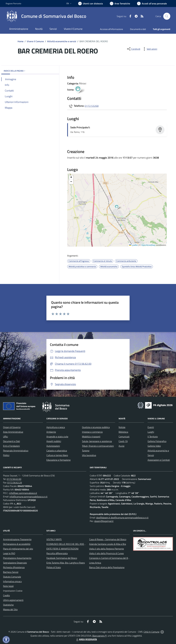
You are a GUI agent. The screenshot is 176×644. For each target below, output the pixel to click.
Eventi (151, 427)
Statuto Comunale (12, 577)
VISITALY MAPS (54, 539)
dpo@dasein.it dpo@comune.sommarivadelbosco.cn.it (122, 518)
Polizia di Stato (54, 567)
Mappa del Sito (10, 609)
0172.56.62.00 (14, 479)
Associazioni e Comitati (159, 460)
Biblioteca (123, 432)
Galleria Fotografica (157, 441)
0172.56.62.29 (15, 483)
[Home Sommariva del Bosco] (46, 16)
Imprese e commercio (92, 432)
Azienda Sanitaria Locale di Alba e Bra (108, 544)
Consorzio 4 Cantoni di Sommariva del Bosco (111, 558)
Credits (6, 595)
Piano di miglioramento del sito (18, 549)
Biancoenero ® (99, 636)
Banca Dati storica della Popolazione (107, 567)
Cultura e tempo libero (57, 455)
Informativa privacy (12, 581)
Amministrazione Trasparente (17, 539)
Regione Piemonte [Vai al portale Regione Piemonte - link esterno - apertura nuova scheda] (13, 3)
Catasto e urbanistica (57, 451)
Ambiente (51, 432)
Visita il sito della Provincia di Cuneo (106, 553)
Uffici (5, 437)
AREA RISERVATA (86, 639)
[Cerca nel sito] (167, 16)
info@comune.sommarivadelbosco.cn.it (28, 497)
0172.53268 (92, 106)
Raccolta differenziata (57, 553)
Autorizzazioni (53, 446)
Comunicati (124, 437)
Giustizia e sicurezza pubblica (96, 427)
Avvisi (121, 446)
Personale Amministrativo (16, 451)
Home (20, 41)
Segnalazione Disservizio (15, 563)
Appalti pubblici (54, 441)
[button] (118, 207)
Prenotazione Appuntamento (17, 558)
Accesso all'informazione (112, 29)
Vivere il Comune (35, 41)
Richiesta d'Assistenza (14, 567)
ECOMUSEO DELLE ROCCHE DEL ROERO (67, 544)
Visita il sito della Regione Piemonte (107, 549)
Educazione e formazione (58, 460)
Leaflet (133, 245)
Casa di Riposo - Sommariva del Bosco (108, 539)
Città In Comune (152, 632)
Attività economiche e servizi (62, 41)
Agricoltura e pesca (56, 427)
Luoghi (151, 432)
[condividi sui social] (133, 49)
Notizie (122, 427)
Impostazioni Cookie (13, 591)
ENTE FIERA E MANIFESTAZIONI (62, 549)
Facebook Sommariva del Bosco (62, 558)
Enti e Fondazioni (11, 446)
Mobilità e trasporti (91, 437)
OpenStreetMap (148, 245)
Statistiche (8, 605)
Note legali (8, 586)
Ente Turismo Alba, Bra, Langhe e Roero (66, 563)
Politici (6, 455)
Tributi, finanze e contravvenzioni (98, 446)
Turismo (86, 451)
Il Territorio (153, 437)
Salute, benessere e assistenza (97, 441)
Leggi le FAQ (9, 553)
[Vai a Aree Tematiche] (120, 4)
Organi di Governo (12, 427)
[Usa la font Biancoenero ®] (90, 4)
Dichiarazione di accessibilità (17, 544)
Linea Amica (95, 563)
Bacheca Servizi (11, 572)
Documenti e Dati (11, 441)
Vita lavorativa (89, 455)
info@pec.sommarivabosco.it (23, 493)
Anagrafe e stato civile (57, 437)
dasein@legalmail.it (104, 521)
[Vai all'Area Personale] (152, 4)
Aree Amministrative (13, 432)
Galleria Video (154, 446)
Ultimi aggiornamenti (13, 600)
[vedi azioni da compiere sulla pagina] (150, 49)
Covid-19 (123, 441)
